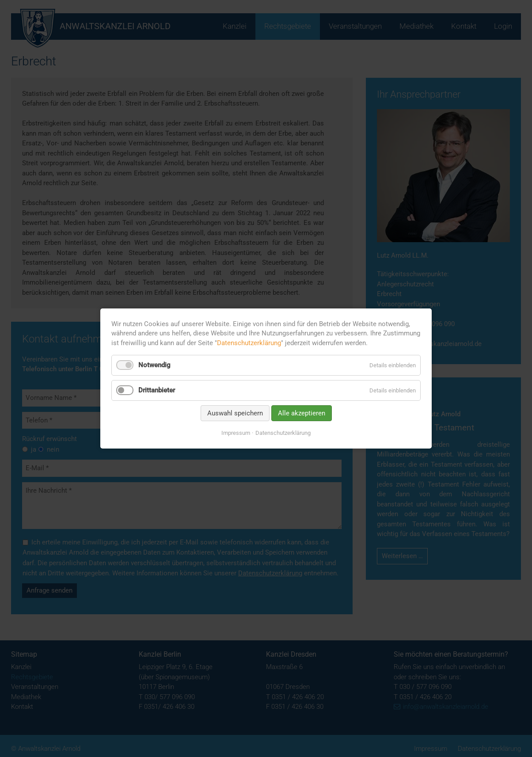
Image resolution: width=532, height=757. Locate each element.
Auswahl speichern (235, 413)
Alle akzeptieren (302, 413)
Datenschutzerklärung (249, 343)
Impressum (236, 433)
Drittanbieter (157, 390)
